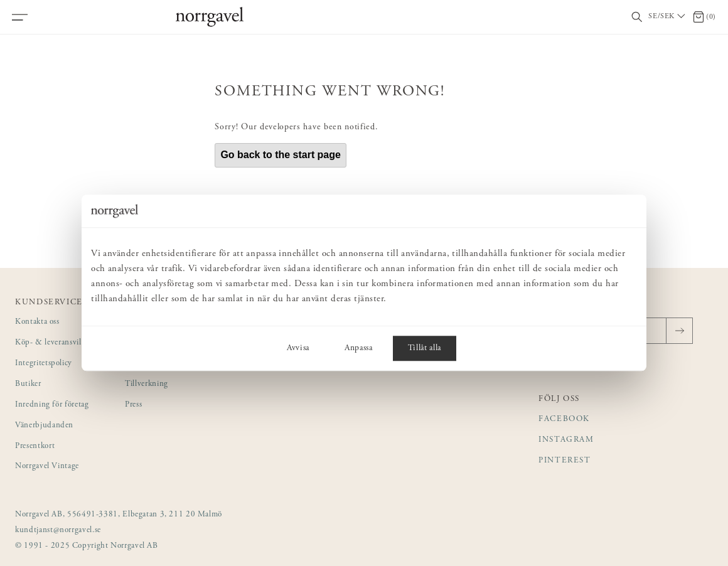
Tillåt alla (425, 349)
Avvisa (298, 349)
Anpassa (359, 349)
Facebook (564, 419)
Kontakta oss (37, 322)
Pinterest (565, 461)
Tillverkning (147, 384)
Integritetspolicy (44, 364)
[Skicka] (679, 331)
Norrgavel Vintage (47, 467)
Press (133, 405)
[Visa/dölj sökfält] (637, 17)
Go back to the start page (281, 155)
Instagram (566, 440)
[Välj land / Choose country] (668, 17)
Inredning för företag (52, 405)
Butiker (28, 384)
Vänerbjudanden (44, 426)
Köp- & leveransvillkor (55, 343)
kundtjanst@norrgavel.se (58, 531)
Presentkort (35, 446)
